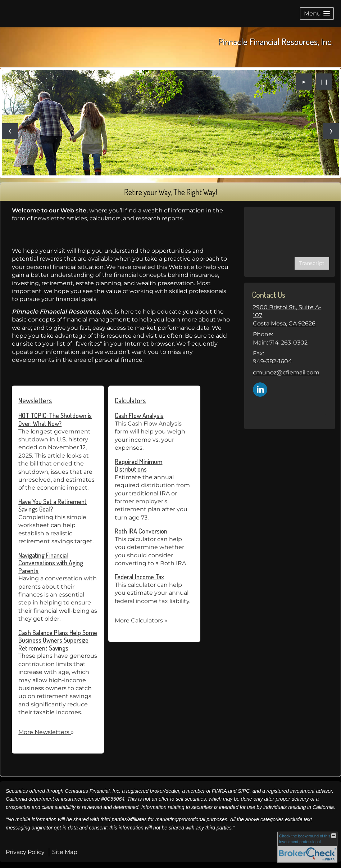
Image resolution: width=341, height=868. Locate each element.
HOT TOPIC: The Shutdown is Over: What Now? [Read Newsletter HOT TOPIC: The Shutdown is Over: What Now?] (55, 419)
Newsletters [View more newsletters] (35, 400)
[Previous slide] (10, 131)
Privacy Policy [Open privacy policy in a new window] (25, 852)
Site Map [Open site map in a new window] (65, 852)
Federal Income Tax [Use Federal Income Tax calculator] (139, 577)
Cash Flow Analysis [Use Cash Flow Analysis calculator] (139, 415)
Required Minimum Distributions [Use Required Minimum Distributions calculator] (138, 466)
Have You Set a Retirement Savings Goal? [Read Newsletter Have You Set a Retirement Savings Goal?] (53, 505)
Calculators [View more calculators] (130, 400)
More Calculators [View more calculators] (141, 620)
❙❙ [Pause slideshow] (324, 82)
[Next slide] (331, 131)
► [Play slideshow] (304, 82)
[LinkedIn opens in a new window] (260, 389)
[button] (317, 14)
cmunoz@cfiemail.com (286, 372)
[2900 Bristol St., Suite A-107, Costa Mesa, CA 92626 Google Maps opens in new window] (290, 316)
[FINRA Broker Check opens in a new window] (307, 847)
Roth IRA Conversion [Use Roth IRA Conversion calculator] (141, 531)
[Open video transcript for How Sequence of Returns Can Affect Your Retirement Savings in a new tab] (312, 263)
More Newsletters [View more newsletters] (46, 732)
